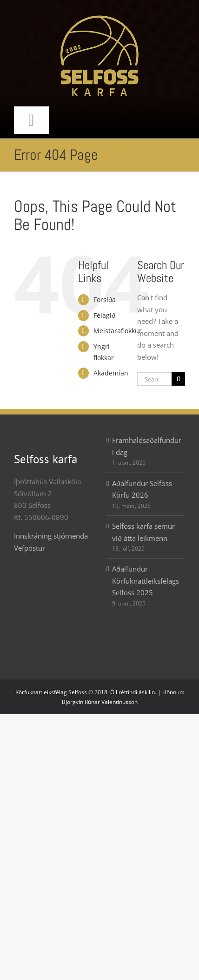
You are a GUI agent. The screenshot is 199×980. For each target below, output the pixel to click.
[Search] (178, 379)
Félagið (104, 315)
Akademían (111, 373)
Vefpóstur (30, 548)
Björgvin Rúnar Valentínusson (100, 702)
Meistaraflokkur (118, 331)
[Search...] (154, 379)
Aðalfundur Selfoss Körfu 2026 (142, 489)
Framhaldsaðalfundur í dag (146, 446)
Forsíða (105, 299)
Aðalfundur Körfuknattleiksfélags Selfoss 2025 (146, 581)
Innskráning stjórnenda (51, 536)
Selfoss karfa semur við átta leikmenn (143, 532)
